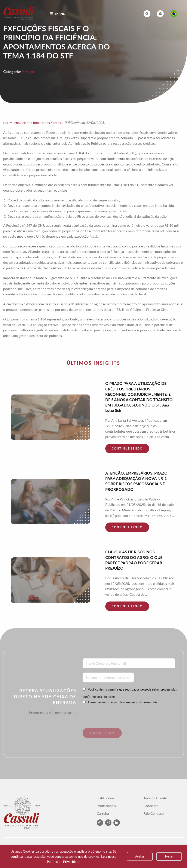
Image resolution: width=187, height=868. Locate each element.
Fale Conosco (154, 813)
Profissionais (106, 806)
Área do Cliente (155, 798)
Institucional (106, 798)
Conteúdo (151, 806)
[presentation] (112, 719)
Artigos (28, 71)
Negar (169, 856)
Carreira (103, 813)
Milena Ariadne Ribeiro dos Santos (35, 123)
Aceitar (140, 856)
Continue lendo (127, 448)
